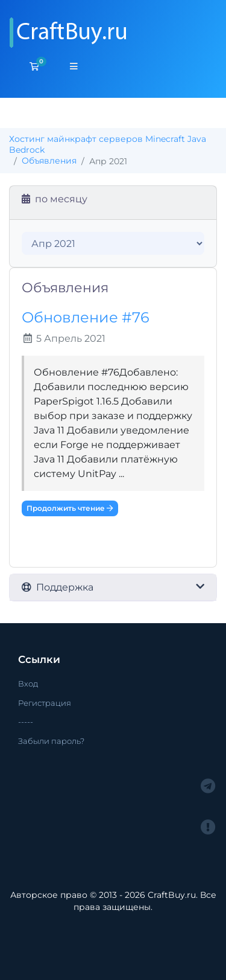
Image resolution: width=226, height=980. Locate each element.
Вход (28, 684)
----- (26, 722)
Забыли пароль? (51, 741)
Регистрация (45, 703)
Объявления (49, 161)
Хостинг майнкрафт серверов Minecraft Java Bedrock (108, 144)
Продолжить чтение (70, 508)
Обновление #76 (86, 317)
